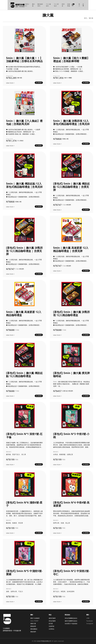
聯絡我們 (33, 631)
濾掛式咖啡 (52, 617)
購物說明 (33, 626)
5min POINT (34, 620)
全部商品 (52, 628)
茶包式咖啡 (52, 620)
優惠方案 (33, 623)
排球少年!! (21, 5)
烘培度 (65, 5)
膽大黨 (28, 5)
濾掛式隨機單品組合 (71, 620)
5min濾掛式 (47, 5)
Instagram (90, 623)
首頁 (85, 17)
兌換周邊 (72, 5)
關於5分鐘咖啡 (35, 617)
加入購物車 (39, 82)
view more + (10, 82)
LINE (88, 617)
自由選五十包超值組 (71, 623)
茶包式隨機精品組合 (71, 617)
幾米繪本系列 (37, 5)
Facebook (90, 620)
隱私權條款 (34, 628)
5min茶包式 (57, 5)
